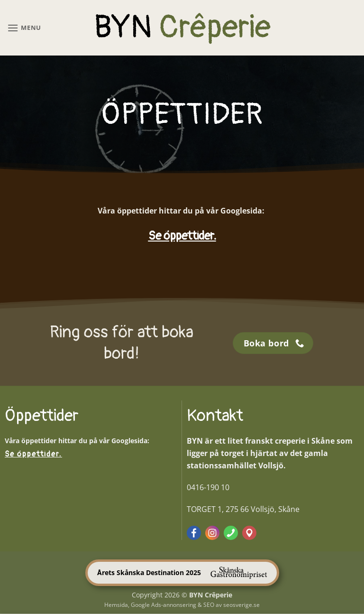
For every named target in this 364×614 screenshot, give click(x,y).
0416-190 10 (208, 487)
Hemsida (116, 605)
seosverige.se (241, 605)
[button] (24, 28)
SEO (209, 605)
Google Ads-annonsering (164, 605)
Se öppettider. (182, 236)
